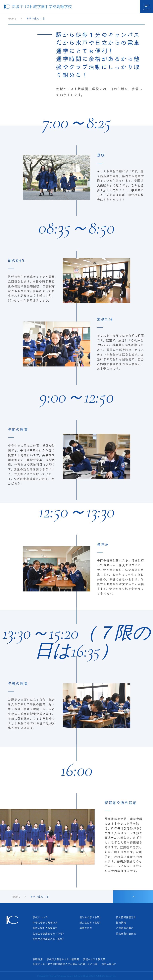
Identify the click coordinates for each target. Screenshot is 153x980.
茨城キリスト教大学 (94, 959)
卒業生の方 (86, 928)
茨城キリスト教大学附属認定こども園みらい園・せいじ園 (65, 964)
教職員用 (38, 959)
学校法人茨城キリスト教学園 (63, 959)
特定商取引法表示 (126, 934)
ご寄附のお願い (125, 928)
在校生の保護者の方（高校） (49, 939)
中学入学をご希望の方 (45, 923)
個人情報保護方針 (126, 917)
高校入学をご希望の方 (45, 928)
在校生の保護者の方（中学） (49, 934)
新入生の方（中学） (91, 917)
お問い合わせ (109, 964)
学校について (40, 917)
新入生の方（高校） (91, 923)
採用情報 (121, 923)
